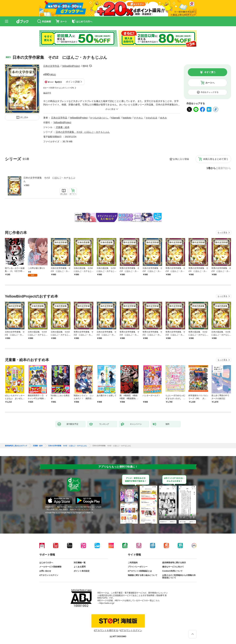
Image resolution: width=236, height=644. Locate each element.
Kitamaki (116, 118)
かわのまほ (152, 118)
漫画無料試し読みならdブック (16, 446)
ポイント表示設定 (82, 571)
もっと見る (222, 233)
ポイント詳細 (73, 82)
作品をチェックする (210, 92)
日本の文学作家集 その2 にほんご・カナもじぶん (49, 179)
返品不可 (47, 93)
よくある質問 (80, 567)
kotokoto (127, 118)
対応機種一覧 (80, 563)
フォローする (91, 66)
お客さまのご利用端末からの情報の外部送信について (179, 577)
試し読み (24, 117)
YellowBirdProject (71, 66)
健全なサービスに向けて (173, 567)
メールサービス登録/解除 (50, 567)
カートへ (210, 83)
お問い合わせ (45, 571)
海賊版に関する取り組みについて (143, 575)
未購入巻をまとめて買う (216, 159)
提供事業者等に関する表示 (174, 563)
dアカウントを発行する (106, 630)
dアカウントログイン (49, 575)
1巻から (211, 168)
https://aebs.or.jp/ (107, 603)
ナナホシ (138, 118)
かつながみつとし (99, 118)
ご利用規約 (133, 563)
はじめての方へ (46, 563)
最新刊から (225, 168)
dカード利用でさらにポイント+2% (59, 88)
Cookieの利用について (172, 571)
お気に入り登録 (181, 159)
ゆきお (163, 118)
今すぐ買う (210, 72)
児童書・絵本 (63, 127)
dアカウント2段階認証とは (140, 571)
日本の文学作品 (51, 66)
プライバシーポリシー (138, 567)
